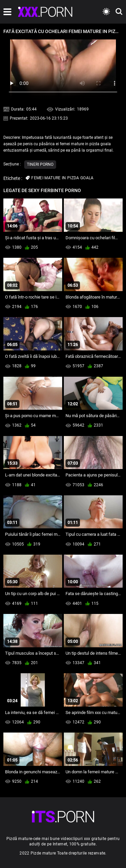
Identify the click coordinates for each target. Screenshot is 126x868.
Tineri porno (40, 164)
